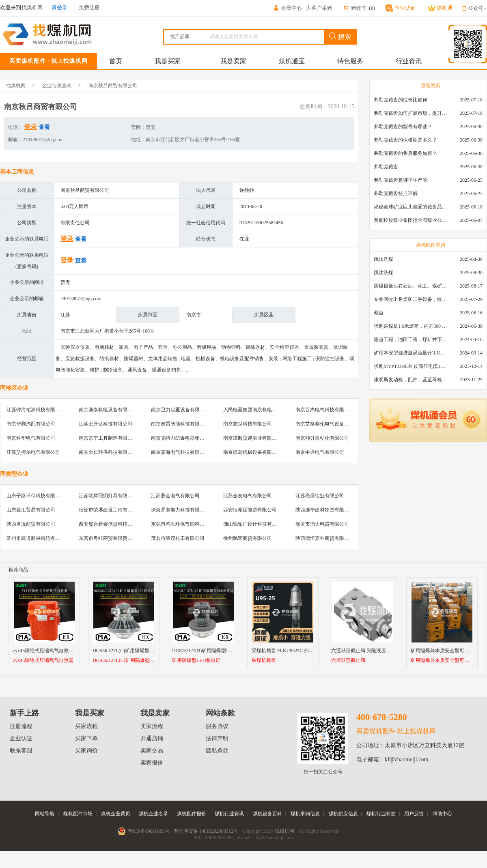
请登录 (59, 8)
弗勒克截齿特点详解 (396, 193)
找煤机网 (16, 86)
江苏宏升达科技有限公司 (106, 424)
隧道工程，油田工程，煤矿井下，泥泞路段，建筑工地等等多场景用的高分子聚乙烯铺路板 (410, 339)
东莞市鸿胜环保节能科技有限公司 (187, 524)
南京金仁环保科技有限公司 (108, 452)
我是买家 (168, 61)
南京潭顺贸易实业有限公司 (252, 438)
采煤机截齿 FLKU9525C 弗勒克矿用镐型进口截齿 (305, 651)
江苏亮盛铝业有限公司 (320, 496)
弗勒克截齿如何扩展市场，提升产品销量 (410, 113)
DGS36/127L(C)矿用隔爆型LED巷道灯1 (124, 661)
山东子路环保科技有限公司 (36, 496)
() (372, 8)
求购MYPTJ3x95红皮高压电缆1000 (410, 366)
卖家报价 (152, 763)
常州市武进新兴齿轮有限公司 (38, 538)
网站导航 (45, 814)
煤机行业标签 (381, 814)
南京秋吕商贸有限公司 (113, 86)
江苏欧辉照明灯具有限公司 (108, 496)
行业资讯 (409, 61)
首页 (116, 61)
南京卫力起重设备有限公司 (180, 410)
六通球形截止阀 (348, 661)
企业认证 (21, 738)
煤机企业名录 (153, 814)
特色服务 (350, 61)
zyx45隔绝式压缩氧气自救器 (43, 661)
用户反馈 (414, 814)
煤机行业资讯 (229, 814)
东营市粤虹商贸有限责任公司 (110, 538)
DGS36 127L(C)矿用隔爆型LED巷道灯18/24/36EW (145, 651)
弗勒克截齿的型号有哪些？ (403, 127)
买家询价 (86, 751)
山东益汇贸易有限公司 (31, 510)
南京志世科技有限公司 (248, 424)
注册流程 (21, 726)
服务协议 (217, 726)
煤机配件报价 (192, 814)
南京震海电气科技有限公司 (180, 452)
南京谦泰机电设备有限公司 (108, 410)
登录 (30, 127)
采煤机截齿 (264, 661)
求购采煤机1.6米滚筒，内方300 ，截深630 (410, 326)
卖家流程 (152, 726)
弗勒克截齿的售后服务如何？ (405, 153)
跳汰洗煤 (384, 259)
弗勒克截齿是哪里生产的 (401, 180)
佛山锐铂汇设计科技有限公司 (255, 524)
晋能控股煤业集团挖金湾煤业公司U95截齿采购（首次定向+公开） (410, 220)
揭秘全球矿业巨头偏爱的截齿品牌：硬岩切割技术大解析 (410, 207)
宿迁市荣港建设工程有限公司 (110, 510)
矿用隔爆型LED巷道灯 (196, 661)
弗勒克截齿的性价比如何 (401, 100)
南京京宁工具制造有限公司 (108, 438)
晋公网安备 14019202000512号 (206, 831)
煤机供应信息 (343, 814)
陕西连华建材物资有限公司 (325, 510)
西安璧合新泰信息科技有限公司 (113, 524)
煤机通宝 (292, 61)
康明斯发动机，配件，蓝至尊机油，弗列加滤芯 (410, 380)
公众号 (478, 8)
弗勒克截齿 (386, 167)
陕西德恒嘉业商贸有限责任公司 (330, 538)
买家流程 (86, 726)
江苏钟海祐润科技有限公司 (36, 410)
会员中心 (287, 8)
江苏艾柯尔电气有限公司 (33, 452)
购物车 (355, 8)
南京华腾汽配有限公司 (31, 424)
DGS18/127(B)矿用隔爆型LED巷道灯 (211, 651)
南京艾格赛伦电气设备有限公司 (330, 424)
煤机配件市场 (78, 814)
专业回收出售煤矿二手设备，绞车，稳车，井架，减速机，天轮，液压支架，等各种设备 (410, 299)
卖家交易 (152, 751)
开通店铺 (152, 738)
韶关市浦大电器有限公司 (322, 524)
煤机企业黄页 (116, 814)
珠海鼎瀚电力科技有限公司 (180, 510)
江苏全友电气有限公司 (248, 496)
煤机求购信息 (305, 814)
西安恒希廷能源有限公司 (250, 510)
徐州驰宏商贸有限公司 (248, 538)
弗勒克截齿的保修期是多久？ (405, 140)
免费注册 (89, 8)
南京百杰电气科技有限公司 (325, 410)
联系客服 (21, 751)
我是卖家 (233, 61)
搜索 (340, 36)
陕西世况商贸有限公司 (31, 524)
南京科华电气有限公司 (31, 438)
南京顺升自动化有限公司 (322, 438)
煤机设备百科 (267, 814)
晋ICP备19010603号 (149, 831)
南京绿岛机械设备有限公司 (252, 452)
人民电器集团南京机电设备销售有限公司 (267, 410)
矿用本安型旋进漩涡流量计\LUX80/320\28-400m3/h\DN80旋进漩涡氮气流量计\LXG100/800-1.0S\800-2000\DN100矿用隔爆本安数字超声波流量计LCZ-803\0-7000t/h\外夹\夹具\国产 (410, 353)
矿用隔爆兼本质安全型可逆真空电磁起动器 (442, 661)
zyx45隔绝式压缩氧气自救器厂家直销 (53, 651)
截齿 (379, 313)
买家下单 (86, 738)
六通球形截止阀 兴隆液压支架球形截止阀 (376, 651)
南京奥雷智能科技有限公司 (180, 424)
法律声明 (217, 738)
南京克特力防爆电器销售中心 (183, 438)
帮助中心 (442, 814)
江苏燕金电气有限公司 (175, 496)
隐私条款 (217, 751)
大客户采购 (319, 8)
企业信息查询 (57, 86)
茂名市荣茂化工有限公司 (178, 538)
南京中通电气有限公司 (320, 452)
